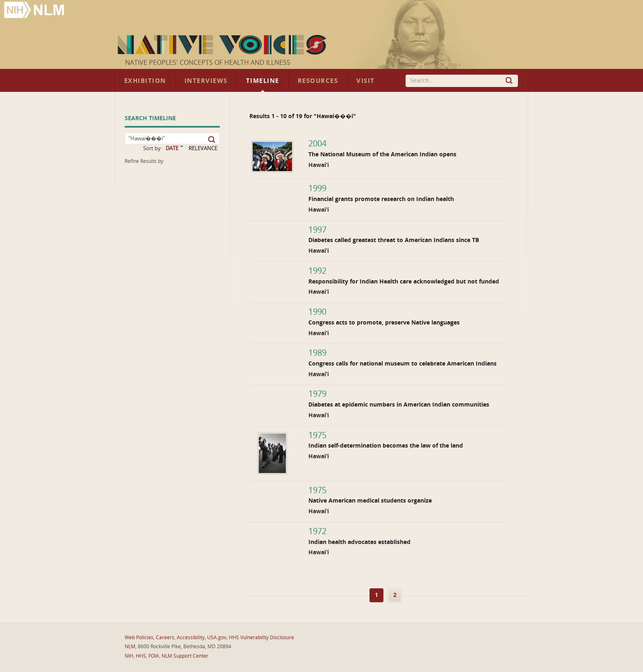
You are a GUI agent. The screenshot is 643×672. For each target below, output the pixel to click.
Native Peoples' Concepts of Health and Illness (208, 63)
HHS (141, 656)
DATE (172, 148)
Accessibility (191, 638)
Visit (366, 81)
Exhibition (145, 81)
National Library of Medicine (35, 11)
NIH (129, 656)
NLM (130, 647)
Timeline (263, 81)
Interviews (206, 81)
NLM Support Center (185, 656)
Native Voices (223, 45)
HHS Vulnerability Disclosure (261, 638)
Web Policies (139, 638)
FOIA (154, 656)
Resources (318, 81)
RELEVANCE (203, 148)
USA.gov (217, 638)
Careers (165, 638)
